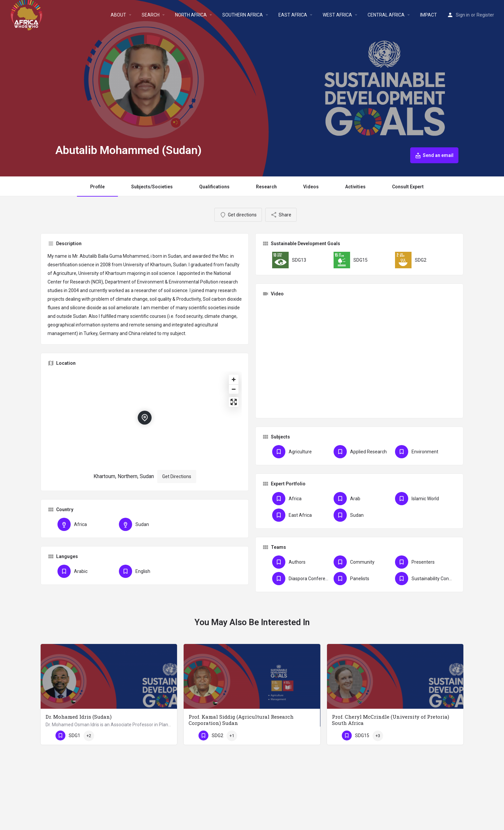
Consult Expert (408, 187)
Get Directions (177, 476)
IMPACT (429, 15)
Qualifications (214, 187)
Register (485, 15)
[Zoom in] (234, 379)
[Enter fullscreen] (234, 402)
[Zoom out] (234, 389)
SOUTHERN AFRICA (243, 15)
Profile (97, 187)
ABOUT (118, 15)
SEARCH (151, 15)
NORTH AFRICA (191, 15)
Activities (355, 187)
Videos (311, 187)
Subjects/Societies (152, 187)
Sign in (463, 15)
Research (266, 187)
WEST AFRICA (337, 15)
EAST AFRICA (293, 15)
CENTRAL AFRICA (386, 15)
